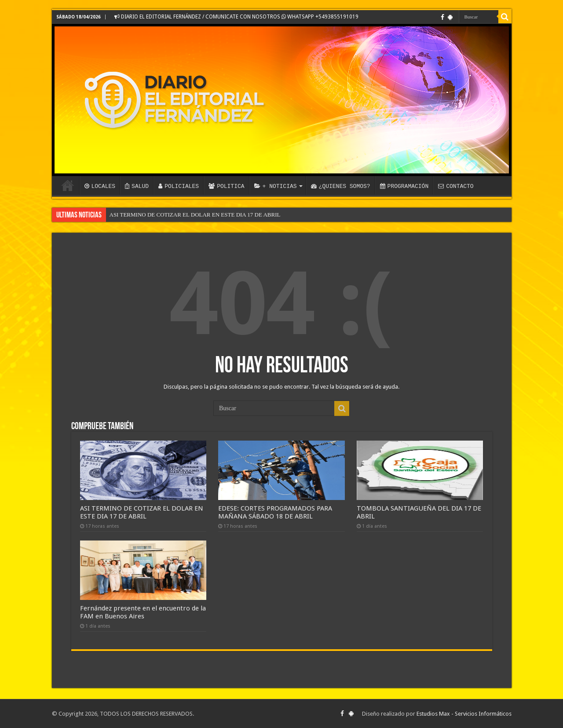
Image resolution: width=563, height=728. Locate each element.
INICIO (68, 185)
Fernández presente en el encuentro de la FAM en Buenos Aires (143, 612)
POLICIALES (179, 186)
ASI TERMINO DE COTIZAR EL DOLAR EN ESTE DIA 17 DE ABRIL (195, 215)
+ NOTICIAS (276, 186)
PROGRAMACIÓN (404, 186)
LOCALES (100, 186)
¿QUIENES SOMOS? (341, 186)
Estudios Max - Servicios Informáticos (464, 714)
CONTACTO (456, 186)
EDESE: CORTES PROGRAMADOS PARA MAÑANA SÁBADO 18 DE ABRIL (275, 512)
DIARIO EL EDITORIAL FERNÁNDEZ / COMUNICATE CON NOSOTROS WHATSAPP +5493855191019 (236, 17)
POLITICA (226, 186)
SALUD (137, 186)
